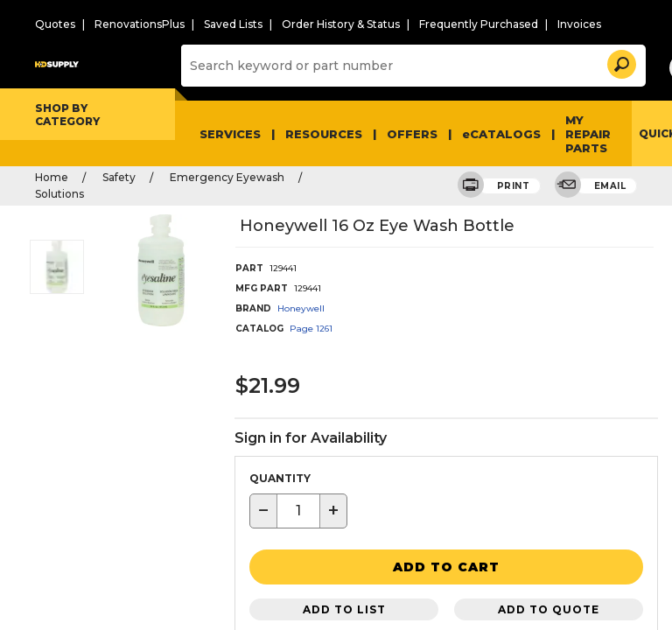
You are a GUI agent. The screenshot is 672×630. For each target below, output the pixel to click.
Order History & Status (313, 24)
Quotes (52, 24)
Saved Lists (214, 24)
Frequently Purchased (437, 24)
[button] (593, 61)
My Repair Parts (563, 132)
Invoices (528, 24)
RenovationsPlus (128, 24)
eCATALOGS (483, 132)
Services (228, 132)
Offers (401, 132)
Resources (318, 132)
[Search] (397, 65)
